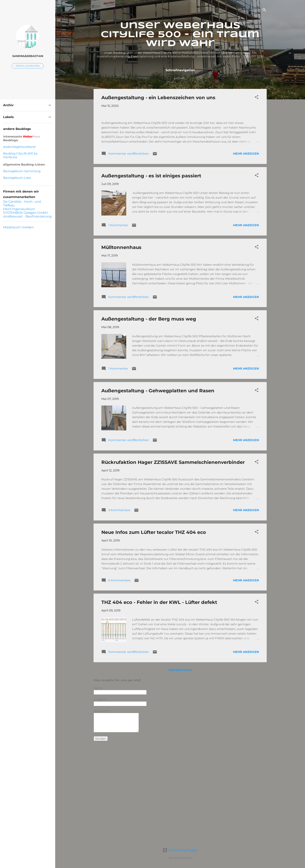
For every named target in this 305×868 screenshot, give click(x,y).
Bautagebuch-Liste (17, 178)
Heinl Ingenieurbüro (19, 209)
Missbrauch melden (18, 227)
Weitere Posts (180, 771)
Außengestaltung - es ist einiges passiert (151, 276)
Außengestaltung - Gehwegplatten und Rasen (158, 491)
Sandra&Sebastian (28, 56)
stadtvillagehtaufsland (19, 147)
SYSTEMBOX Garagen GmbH (25, 213)
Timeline (169, 79)
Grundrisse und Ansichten (211, 79)
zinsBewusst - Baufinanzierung (27, 216)
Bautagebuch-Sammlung (22, 171)
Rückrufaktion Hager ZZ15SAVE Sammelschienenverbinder (173, 563)
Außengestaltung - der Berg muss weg (149, 420)
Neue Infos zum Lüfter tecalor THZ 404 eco (154, 633)
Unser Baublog (138, 79)
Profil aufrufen (28, 66)
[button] (257, 99)
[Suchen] (264, 11)
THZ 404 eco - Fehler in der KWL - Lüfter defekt (159, 703)
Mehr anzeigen (246, 254)
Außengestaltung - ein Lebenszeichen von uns (158, 98)
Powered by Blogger (180, 850)
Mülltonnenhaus (121, 348)
